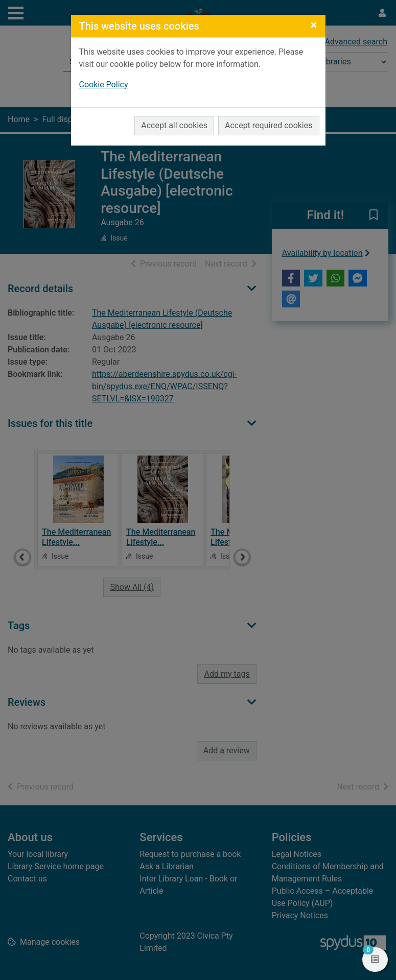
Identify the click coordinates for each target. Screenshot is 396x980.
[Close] (314, 25)
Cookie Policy (104, 85)
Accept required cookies (269, 125)
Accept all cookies (174, 125)
